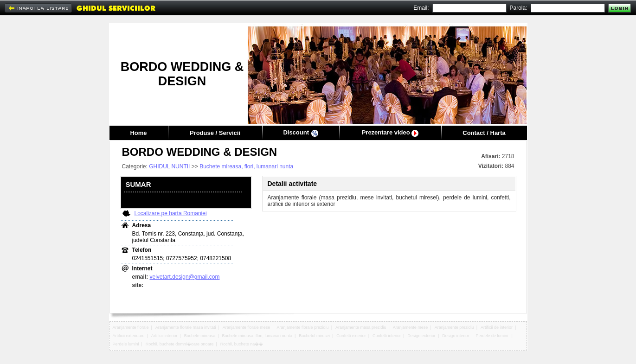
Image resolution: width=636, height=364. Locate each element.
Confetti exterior (351, 336)
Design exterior (421, 336)
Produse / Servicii (215, 133)
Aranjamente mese (411, 327)
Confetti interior (387, 336)
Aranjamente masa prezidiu (361, 327)
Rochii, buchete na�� (242, 344)
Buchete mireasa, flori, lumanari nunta (246, 166)
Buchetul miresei (314, 336)
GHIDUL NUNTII (169, 166)
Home (138, 133)
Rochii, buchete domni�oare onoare (180, 344)
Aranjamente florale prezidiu (303, 327)
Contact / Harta (484, 133)
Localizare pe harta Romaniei (171, 213)
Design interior (456, 336)
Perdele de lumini (493, 336)
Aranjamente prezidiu (454, 327)
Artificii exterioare (129, 336)
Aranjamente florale (131, 327)
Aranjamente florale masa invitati (186, 327)
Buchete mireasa (200, 336)
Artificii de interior (497, 327)
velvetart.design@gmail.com (185, 277)
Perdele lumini (126, 344)
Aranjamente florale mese (247, 327)
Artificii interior (164, 336)
